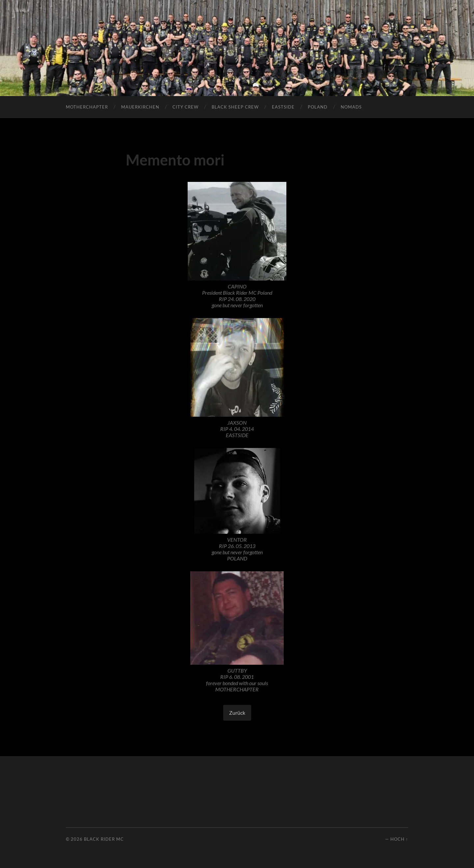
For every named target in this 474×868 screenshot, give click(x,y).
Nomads (351, 107)
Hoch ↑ (399, 839)
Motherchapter (87, 107)
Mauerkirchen (140, 107)
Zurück (237, 713)
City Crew (185, 107)
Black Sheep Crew (235, 107)
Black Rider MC (104, 839)
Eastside (283, 107)
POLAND (318, 107)
